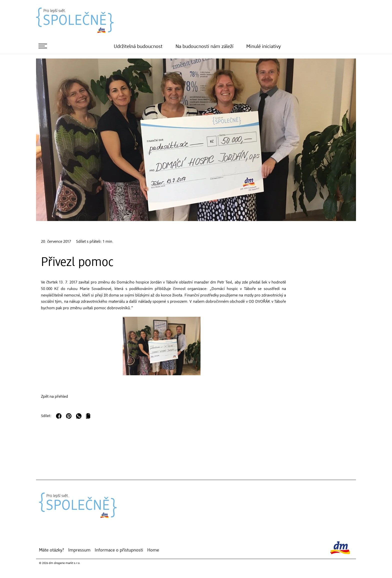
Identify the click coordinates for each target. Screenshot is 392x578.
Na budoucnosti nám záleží (204, 47)
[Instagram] (56, 537)
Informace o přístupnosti (119, 550)
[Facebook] (63, 537)
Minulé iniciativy (263, 47)
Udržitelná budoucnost (138, 47)
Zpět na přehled (54, 397)
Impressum (79, 550)
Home (153, 550)
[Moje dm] (41, 537)
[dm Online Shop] (48, 537)
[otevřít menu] (43, 46)
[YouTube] (71, 537)
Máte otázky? (51, 550)
